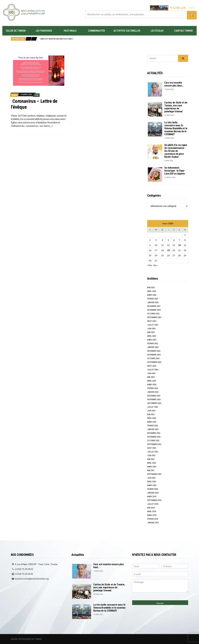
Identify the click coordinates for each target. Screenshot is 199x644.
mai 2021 (151, 470)
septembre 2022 (154, 444)
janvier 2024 (153, 392)
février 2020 (153, 489)
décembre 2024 (154, 351)
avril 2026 (152, 291)
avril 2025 (152, 336)
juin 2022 (151, 455)
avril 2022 (152, 463)
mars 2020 (152, 485)
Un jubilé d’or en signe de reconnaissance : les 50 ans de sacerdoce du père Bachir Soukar (176, 151)
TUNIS (14, 95)
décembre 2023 (154, 396)
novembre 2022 (154, 437)
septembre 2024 (154, 362)
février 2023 (153, 426)
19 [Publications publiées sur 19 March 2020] (168, 250)
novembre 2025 (154, 310)
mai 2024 (151, 377)
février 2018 (153, 519)
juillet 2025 (153, 325)
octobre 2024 (153, 358)
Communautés (96, 31)
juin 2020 (151, 478)
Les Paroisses (44, 31)
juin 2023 (151, 411)
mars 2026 (152, 295)
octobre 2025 (153, 314)
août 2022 (152, 448)
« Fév (150, 265)
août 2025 (152, 321)
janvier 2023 (153, 429)
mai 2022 (151, 459)
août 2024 (152, 366)
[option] (114, 39)
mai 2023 (151, 414)
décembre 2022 (154, 433)
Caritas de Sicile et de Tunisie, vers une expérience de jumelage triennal (176, 107)
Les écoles (157, 31)
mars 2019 (152, 496)
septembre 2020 (154, 474)
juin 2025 (151, 329)
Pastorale (70, 31)
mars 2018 (152, 515)
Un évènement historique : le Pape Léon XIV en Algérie (175, 171)
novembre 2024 (154, 355)
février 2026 (153, 299)
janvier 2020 (153, 493)
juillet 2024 (153, 370)
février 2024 (153, 388)
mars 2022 (152, 467)
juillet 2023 (153, 407)
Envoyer (160, 603)
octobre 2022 (153, 441)
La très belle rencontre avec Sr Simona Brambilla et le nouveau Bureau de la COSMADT (176, 128)
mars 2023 (152, 422)
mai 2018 (151, 508)
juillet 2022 (153, 452)
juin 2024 (151, 373)
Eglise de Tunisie (16, 31)
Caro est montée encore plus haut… (57, 39)
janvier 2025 (153, 347)
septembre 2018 (154, 500)
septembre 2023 (154, 403)
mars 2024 (152, 385)
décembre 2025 (154, 306)
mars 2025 (152, 340)
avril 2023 (152, 418)
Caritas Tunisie (184, 31)
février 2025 (153, 343)
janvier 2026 (153, 302)
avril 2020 (152, 482)
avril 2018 (152, 511)
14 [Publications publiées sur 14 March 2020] (179, 245)
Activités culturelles (127, 31)
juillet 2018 (153, 504)
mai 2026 (151, 287)
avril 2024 (152, 381)
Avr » (156, 265)
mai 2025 (151, 332)
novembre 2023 (154, 399)
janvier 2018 (153, 523)
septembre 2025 (154, 317)
